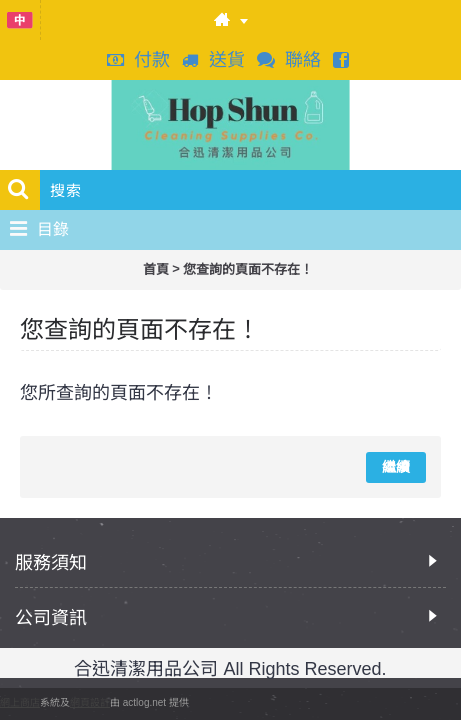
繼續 (396, 467)
